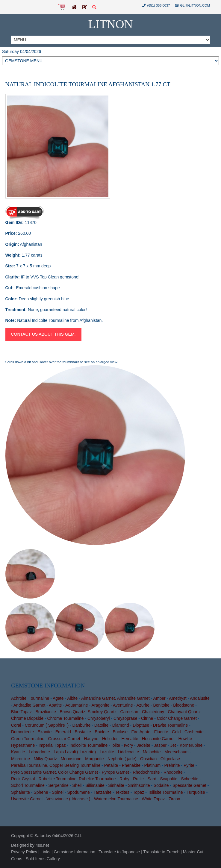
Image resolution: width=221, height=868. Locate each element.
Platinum (152, 765)
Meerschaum (177, 752)
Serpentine (58, 785)
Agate (58, 698)
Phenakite (131, 765)
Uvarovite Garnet (27, 799)
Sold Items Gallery (43, 859)
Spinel (58, 792)
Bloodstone (184, 705)
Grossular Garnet (64, 739)
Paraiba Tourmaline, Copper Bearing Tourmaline (56, 765)
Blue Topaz (21, 712)
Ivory (128, 745)
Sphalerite (21, 792)
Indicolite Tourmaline (88, 745)
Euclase (120, 732)
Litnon (111, 24)
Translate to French (161, 852)
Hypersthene (23, 745)
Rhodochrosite (146, 772)
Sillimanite (95, 785)
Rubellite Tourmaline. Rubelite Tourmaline (77, 779)
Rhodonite (173, 772)
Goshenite (194, 732)
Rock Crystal (23, 779)
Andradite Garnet (29, 705)
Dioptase (141, 725)
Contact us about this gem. (43, 334)
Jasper (160, 745)
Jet (173, 745)
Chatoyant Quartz (184, 712)
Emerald (63, 732)
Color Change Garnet (177, 718)
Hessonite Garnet (158, 739)
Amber (159, 698)
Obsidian (148, 759)
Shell (77, 785)
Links (45, 852)
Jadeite (144, 745)
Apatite (55, 705)
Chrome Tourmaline (66, 718)
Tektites (122, 792)
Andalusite (200, 698)
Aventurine (123, 705)
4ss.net (42, 845)
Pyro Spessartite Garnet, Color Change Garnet (55, 772)
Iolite (116, 745)
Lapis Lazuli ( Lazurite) (75, 752)
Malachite (152, 752)
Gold (176, 732)
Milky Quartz (45, 759)
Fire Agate (141, 732)
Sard (152, 779)
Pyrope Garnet (115, 772)
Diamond (121, 725)
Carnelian (129, 712)
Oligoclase (170, 759)
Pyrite (189, 765)
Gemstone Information (75, 852)
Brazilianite (46, 712)
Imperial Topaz (52, 745)
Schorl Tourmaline (28, 785)
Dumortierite (22, 732)
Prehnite (172, 765)
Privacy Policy (24, 852)
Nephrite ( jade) (122, 759)
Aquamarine (77, 705)
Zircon (174, 799)
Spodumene (79, 792)
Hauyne (91, 739)
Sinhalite (116, 785)
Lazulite (107, 752)
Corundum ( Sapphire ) (47, 725)
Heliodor (110, 739)
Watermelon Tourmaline (116, 799)
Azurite (143, 705)
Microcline (21, 759)
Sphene (41, 792)
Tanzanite (102, 792)
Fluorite (161, 732)
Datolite (101, 725)
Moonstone (71, 759)
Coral (16, 725)
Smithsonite (139, 785)
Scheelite (190, 779)
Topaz (138, 792)
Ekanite (45, 732)
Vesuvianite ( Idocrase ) (68, 799)
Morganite (94, 759)
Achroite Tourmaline (30, 698)
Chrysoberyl (99, 718)
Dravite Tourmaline (170, 725)
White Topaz (153, 799)
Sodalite (161, 785)
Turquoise (196, 792)
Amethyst (178, 698)
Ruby (124, 779)
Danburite (82, 725)
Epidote (102, 732)
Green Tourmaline (28, 739)
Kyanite (18, 752)
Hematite (130, 739)
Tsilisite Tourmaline (165, 792)
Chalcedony (153, 712)
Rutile (138, 779)
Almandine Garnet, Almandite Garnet (115, 698)
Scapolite (169, 779)
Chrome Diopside (27, 718)
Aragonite (100, 705)
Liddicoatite (128, 752)
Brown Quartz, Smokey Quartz (88, 712)
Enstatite (83, 732)
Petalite (111, 765)
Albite (72, 698)
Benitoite (161, 705)
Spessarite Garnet (189, 785)
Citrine (147, 718)
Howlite (185, 739)
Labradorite (39, 752)
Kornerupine (191, 745)
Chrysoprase (125, 718)
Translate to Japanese (119, 852)
